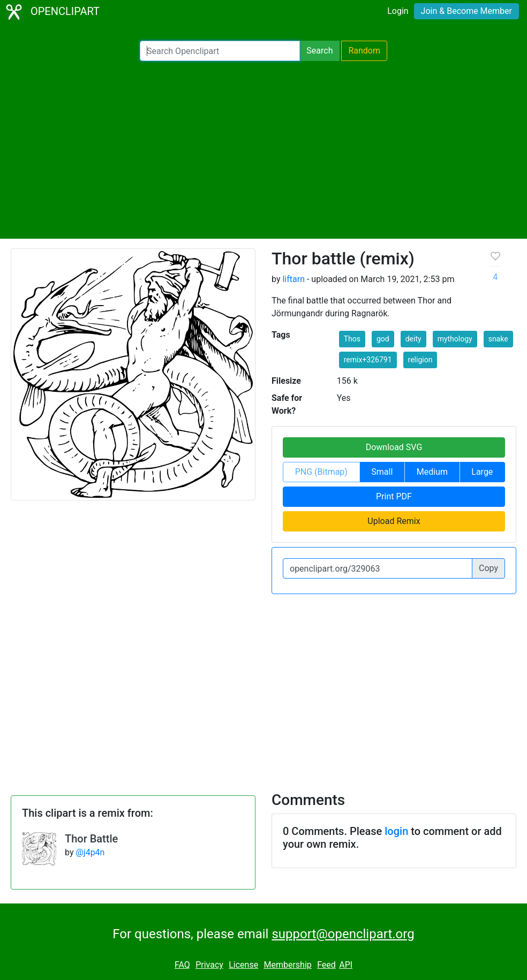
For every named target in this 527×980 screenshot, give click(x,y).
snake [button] (498, 339)
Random (364, 51)
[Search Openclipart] (220, 51)
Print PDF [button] (394, 496)
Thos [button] (352, 339)
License (243, 965)
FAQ (182, 965)
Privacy (209, 965)
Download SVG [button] (394, 447)
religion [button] (420, 360)
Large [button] (482, 472)
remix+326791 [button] (368, 360)
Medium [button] (432, 472)
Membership (287, 965)
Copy (488, 568)
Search (319, 51)
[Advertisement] (263, 150)
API (346, 965)
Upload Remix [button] (394, 521)
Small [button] (382, 472)
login (396, 831)
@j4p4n (90, 852)
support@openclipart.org (343, 934)
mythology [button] (455, 339)
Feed (326, 965)
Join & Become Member (466, 11)
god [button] (383, 339)
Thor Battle (91, 839)
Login (398, 11)
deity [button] (413, 339)
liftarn (293, 279)
